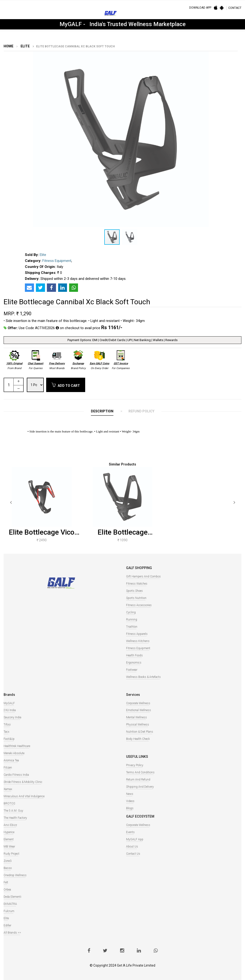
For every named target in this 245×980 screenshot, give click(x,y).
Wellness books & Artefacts (143, 677)
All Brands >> (12, 933)
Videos (130, 801)
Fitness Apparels (137, 634)
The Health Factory (15, 818)
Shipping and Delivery (140, 787)
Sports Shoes (134, 591)
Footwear (132, 670)
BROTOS (9, 803)
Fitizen (8, 768)
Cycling (131, 612)
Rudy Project (11, 854)
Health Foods (134, 655)
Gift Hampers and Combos (143, 576)
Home (8, 46)
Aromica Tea (11, 760)
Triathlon (132, 627)
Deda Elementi (12, 897)
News (130, 794)
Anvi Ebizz (10, 825)
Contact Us (133, 854)
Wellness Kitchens (138, 641)
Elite (25, 46)
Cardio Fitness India (16, 775)
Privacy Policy (135, 765)
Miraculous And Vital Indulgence (24, 796)
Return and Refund (138, 780)
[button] (234, 56)
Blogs (130, 808)
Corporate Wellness (138, 703)
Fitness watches (137, 584)
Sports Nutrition (136, 598)
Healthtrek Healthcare (17, 746)
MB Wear (9, 847)
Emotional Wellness (139, 710)
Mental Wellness (136, 717)
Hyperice (9, 832)
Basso (8, 868)
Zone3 (8, 861)
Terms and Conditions (140, 772)
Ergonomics (134, 663)
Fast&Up (9, 739)
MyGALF (9, 703)
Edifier (7, 925)
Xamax (8, 789)
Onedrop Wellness (15, 875)
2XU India (10, 710)
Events (130, 832)
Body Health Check (138, 739)
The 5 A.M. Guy (13, 811)
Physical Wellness (138, 725)
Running (132, 620)
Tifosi (7, 725)
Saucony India (12, 717)
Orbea (7, 890)
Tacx (6, 732)
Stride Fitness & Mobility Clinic (23, 782)
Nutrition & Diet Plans (140, 732)
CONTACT (235, 8)
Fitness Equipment (57, 261)
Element (9, 839)
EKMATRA (10, 904)
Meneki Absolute (14, 753)
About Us (132, 847)
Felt (6, 882)
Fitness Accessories (139, 605)
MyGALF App (135, 839)
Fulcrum (9, 911)
